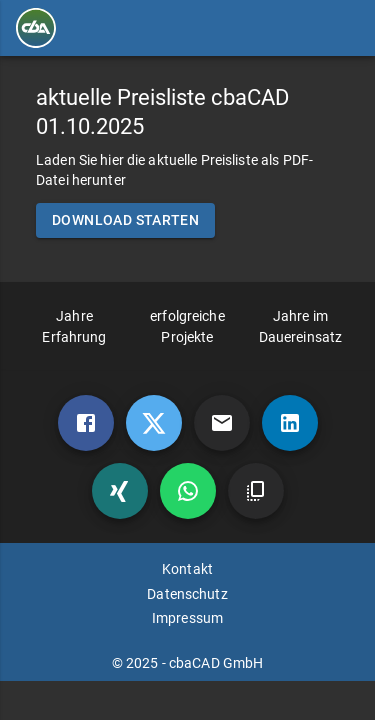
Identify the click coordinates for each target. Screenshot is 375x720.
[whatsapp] (188, 491)
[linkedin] (290, 423)
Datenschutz (187, 594)
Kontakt (187, 569)
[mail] (222, 423)
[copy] (256, 491)
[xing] (120, 491)
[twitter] (154, 423)
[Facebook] (86, 423)
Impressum (187, 618)
